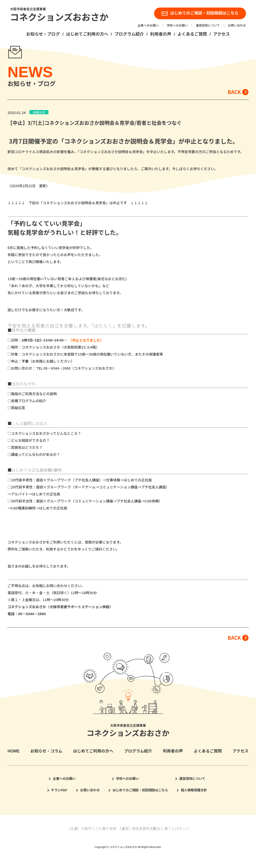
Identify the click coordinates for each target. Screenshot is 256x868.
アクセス (221, 34)
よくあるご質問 (192, 34)
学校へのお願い (177, 26)
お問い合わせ (237, 26)
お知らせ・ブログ (43, 34)
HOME (14, 751)
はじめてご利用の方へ (87, 34)
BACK (234, 92)
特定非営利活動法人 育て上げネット (161, 828)
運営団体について (208, 26)
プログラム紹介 (129, 34)
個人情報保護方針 (194, 790)
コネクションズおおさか (59, 18)
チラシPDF (59, 790)
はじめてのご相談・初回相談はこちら (200, 13)
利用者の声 (161, 34)
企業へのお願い (148, 26)
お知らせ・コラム (46, 751)
